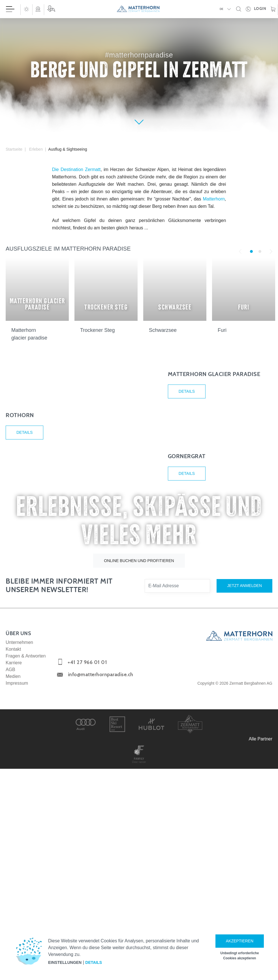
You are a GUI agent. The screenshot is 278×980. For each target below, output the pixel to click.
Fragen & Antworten (26, 875)
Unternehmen (19, 862)
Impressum (17, 903)
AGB (10, 889)
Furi (222, 330)
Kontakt (13, 869)
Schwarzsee (163, 330)
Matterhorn (214, 199)
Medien (13, 896)
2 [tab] (260, 251)
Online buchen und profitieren (139, 780)
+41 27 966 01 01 (87, 882)
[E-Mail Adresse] (177, 805)
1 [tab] (251, 251)
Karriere (14, 882)
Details (187, 428)
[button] (26, 9)
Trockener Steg (97, 330)
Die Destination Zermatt (76, 169)
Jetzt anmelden (244, 805)
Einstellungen (65, 962)
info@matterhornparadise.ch (101, 894)
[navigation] (139, 9)
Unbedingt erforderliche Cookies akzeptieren (239, 956)
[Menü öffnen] (10, 9)
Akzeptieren (240, 941)
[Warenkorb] (273, 9)
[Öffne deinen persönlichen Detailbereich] (256, 9)
